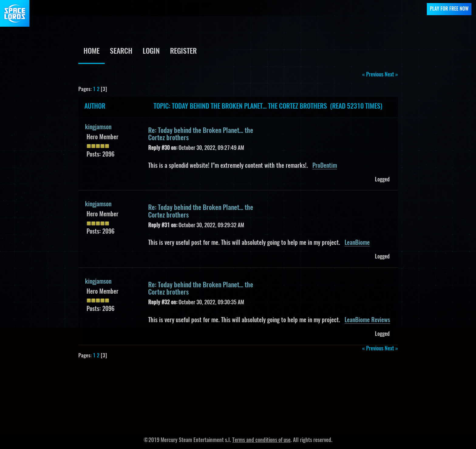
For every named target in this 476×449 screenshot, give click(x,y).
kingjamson (98, 127)
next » (391, 75)
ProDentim (325, 166)
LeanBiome (357, 243)
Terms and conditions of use (261, 441)
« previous (373, 75)
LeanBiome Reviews (367, 320)
